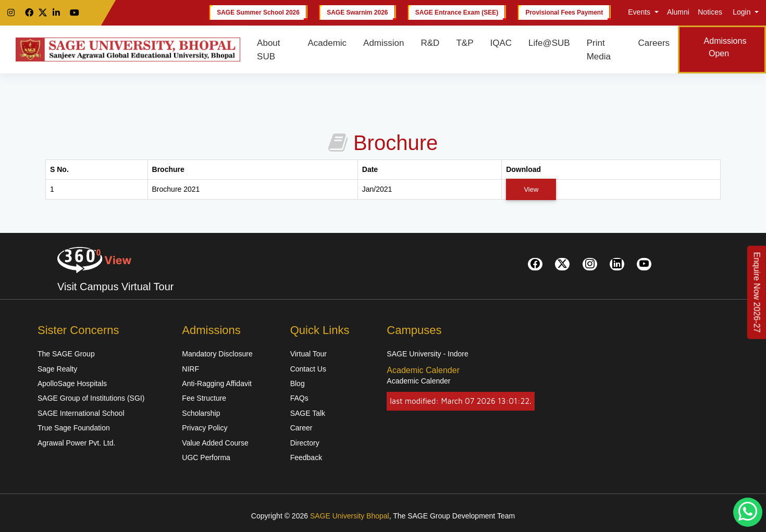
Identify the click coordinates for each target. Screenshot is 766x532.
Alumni (678, 12)
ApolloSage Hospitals (72, 383)
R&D (430, 43)
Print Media (599, 50)
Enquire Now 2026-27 (757, 292)
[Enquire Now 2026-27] (757, 292)
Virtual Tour (308, 354)
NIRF (190, 369)
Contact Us (308, 369)
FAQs (299, 398)
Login (742, 12)
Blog (298, 383)
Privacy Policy (205, 428)
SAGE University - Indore (427, 354)
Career (301, 428)
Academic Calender (418, 381)
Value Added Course (215, 443)
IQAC (501, 43)
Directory (305, 443)
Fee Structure (204, 398)
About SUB (268, 50)
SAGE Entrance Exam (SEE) (457, 13)
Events (639, 12)
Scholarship (201, 413)
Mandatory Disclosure (217, 354)
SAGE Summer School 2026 (258, 13)
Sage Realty (57, 369)
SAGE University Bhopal (350, 516)
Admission (384, 43)
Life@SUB (549, 43)
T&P (465, 43)
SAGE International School (81, 413)
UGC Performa (206, 457)
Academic (327, 43)
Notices (710, 12)
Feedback (306, 457)
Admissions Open (725, 47)
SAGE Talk (308, 413)
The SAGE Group (66, 354)
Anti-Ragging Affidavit (217, 383)
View (531, 189)
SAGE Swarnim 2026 (357, 13)
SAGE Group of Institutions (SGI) (91, 398)
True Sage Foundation (74, 428)
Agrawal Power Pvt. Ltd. (76, 443)
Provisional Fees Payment (564, 13)
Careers (654, 43)
